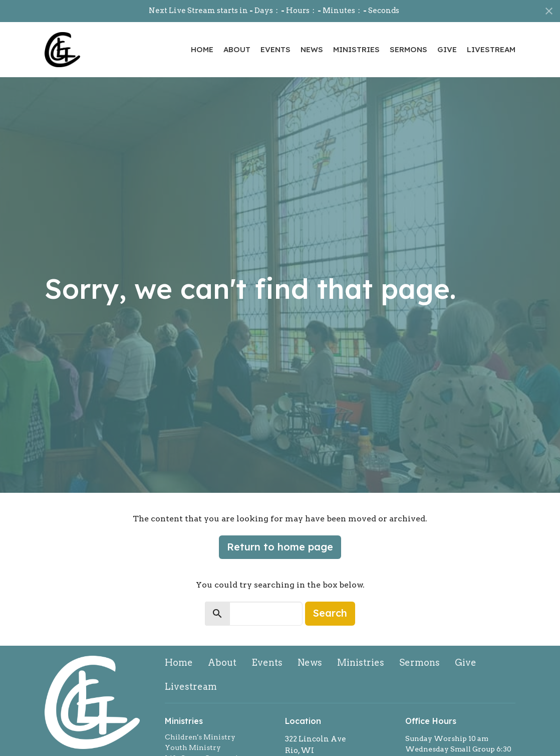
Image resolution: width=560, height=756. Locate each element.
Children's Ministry (200, 737)
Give (447, 49)
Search (330, 613)
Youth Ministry (193, 747)
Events (275, 49)
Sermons (408, 49)
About (237, 49)
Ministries (356, 49)
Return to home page (280, 547)
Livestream (491, 49)
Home (202, 49)
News (312, 49)
